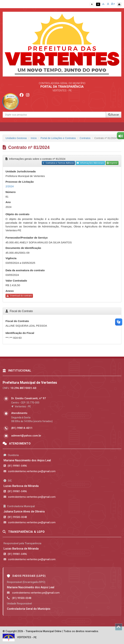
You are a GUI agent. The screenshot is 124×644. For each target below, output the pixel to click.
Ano (8, 202)
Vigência (11, 258)
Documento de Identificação (23, 248)
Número (11, 192)
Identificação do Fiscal (20, 333)
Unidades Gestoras (16, 138)
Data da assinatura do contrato (25, 270)
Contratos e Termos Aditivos (58, 163)
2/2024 (10, 186)
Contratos (85, 138)
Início (34, 138)
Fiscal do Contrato (17, 321)
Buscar (114, 115)
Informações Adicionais (90, 163)
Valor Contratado (16, 281)
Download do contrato (19, 296)
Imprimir (112, 163)
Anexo (10, 291)
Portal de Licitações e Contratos (58, 138)
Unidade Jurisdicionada (21, 171)
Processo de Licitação (20, 182)
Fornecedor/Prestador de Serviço (27, 238)
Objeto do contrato (17, 214)
